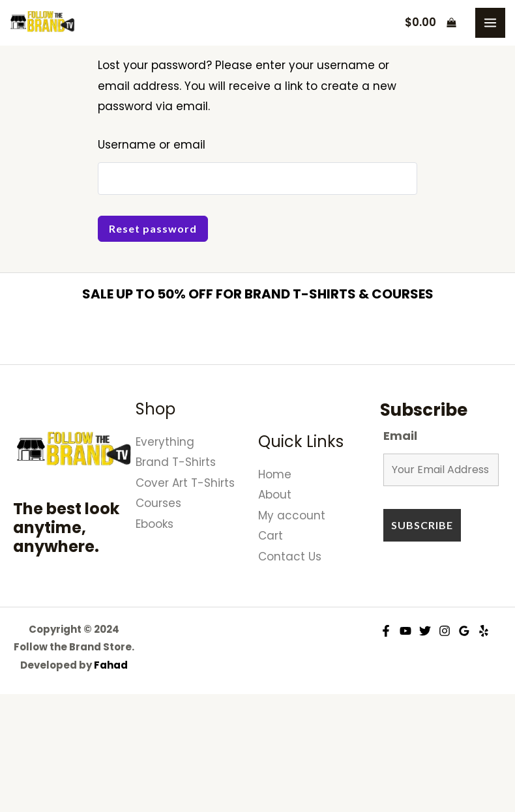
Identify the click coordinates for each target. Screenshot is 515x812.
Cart (271, 536)
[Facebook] (386, 631)
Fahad (111, 665)
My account (292, 515)
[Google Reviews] (464, 631)
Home (275, 474)
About (275, 495)
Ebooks (154, 524)
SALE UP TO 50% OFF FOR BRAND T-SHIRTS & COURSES (258, 294)
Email (400, 436)
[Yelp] (484, 631)
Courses (158, 503)
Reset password (153, 228)
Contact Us (290, 557)
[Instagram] (445, 631)
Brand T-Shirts (176, 462)
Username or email (152, 145)
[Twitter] (425, 631)
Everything (165, 442)
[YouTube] (405, 631)
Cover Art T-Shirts (185, 483)
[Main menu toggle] (490, 23)
